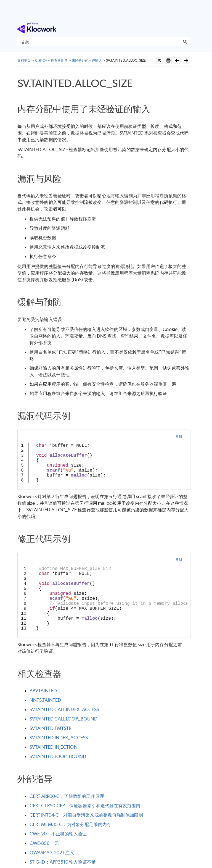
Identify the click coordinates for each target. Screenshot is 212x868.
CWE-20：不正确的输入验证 (58, 834)
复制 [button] (179, 436)
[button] (185, 42)
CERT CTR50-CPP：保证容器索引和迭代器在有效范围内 (85, 806)
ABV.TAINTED (43, 691)
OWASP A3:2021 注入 (52, 853)
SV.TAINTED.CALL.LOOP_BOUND (63, 719)
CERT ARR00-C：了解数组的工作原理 (67, 796)
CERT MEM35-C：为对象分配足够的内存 (70, 824)
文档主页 (24, 60)
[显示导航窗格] (187, 28)
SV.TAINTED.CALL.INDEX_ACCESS (64, 709)
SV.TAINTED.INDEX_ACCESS (59, 738)
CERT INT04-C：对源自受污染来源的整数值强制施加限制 (86, 815)
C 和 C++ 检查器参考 (51, 60)
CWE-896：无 (44, 843)
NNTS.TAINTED (45, 700)
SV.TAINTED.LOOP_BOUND (58, 756)
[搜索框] (104, 42)
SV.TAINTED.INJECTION (54, 747)
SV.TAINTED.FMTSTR (50, 728)
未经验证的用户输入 (87, 60)
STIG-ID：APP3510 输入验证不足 (63, 862)
